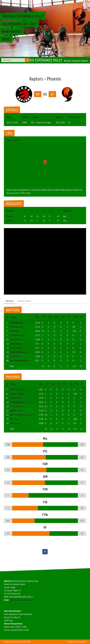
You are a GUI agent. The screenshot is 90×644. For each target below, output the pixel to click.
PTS (44, 317)
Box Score (10, 301)
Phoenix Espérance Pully (41, 60)
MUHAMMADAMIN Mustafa (20, 361)
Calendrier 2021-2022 (19, 24)
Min (37, 317)
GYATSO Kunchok (16, 390)
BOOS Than (14, 419)
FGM (50, 317)
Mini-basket (12, 31)
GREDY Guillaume (16, 327)
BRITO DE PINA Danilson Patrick (23, 415)
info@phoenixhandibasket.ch (21, 600)
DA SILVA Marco (16, 348)
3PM (56, 317)
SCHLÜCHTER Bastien (18, 352)
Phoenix (10, 221)
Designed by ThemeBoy (77, 642)
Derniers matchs (24, 301)
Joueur (13, 317)
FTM (63, 317)
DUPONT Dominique (17, 394)
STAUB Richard (16, 344)
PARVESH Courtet (16, 340)
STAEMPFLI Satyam (18, 335)
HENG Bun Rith (16, 398)
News (6, 39)
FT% (75, 317)
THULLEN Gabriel (16, 406)
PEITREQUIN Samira (18, 402)
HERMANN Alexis (16, 323)
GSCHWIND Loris (16, 356)
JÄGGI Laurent (15, 423)
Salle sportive (13, 140)
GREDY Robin (15, 331)
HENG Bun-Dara (16, 411)
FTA (69, 317)
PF (81, 317)
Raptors (10, 216)
